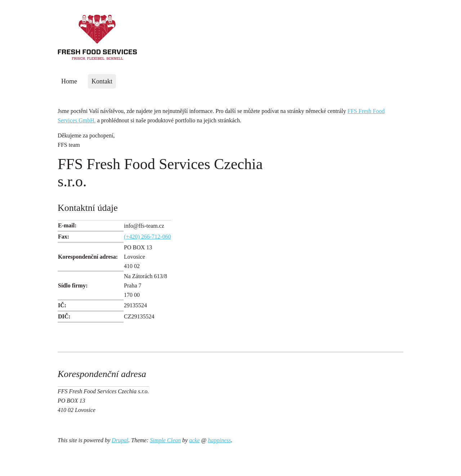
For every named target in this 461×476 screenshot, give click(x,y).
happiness (219, 440)
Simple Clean (165, 440)
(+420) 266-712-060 (147, 237)
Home (69, 81)
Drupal (120, 440)
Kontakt (102, 81)
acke (194, 440)
